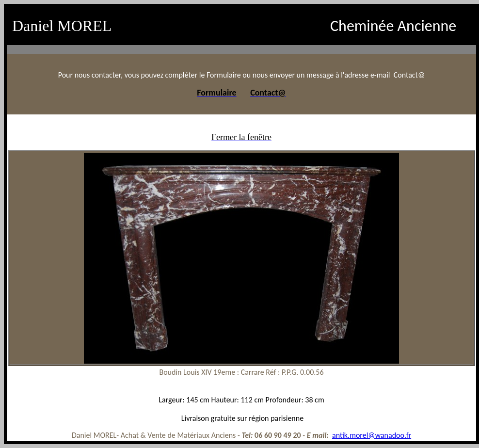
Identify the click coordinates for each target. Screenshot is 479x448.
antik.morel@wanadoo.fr (372, 435)
